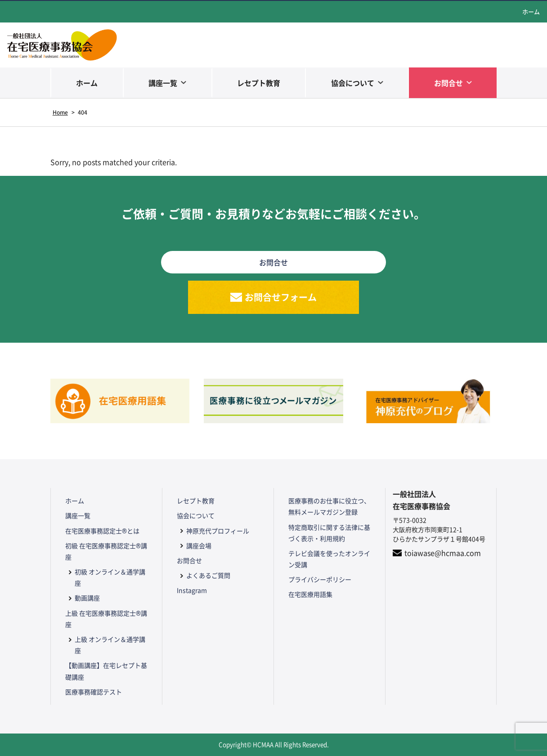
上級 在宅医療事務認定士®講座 (106, 619)
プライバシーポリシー (320, 579)
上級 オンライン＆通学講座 (110, 645)
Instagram (192, 590)
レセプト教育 (259, 83)
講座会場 (199, 546)
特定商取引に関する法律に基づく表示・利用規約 (329, 533)
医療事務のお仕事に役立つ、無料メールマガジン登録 (329, 506)
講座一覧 (163, 83)
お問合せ (448, 83)
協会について (353, 83)
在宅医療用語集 (310, 594)
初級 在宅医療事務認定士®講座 (106, 551)
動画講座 (87, 598)
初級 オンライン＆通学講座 (110, 577)
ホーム (531, 11)
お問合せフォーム (281, 297)
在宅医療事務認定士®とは (102, 531)
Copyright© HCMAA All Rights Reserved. (274, 745)
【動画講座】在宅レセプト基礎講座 (106, 671)
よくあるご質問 (208, 575)
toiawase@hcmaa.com (443, 553)
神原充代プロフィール (218, 531)
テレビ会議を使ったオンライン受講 (329, 559)
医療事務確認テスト (94, 692)
